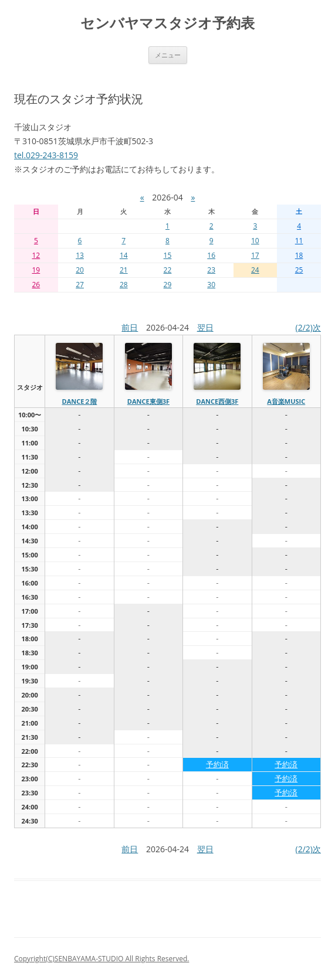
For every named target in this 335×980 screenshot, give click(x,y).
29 (168, 285)
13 (80, 255)
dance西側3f (217, 401)
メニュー (168, 55)
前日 (130, 327)
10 (255, 241)
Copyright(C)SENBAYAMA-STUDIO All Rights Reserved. (101, 959)
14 (124, 255)
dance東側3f (148, 401)
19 (36, 270)
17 (255, 255)
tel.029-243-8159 (46, 155)
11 (299, 241)
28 (124, 285)
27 (80, 285)
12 (36, 255)
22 (168, 270)
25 (299, 270)
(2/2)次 (308, 327)
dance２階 (79, 401)
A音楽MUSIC (286, 401)
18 (299, 255)
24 (255, 270)
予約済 (217, 764)
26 (36, 285)
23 (211, 270)
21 (124, 270)
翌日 (205, 327)
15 (168, 255)
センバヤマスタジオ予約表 (167, 23)
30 (211, 285)
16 (211, 255)
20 (80, 270)
